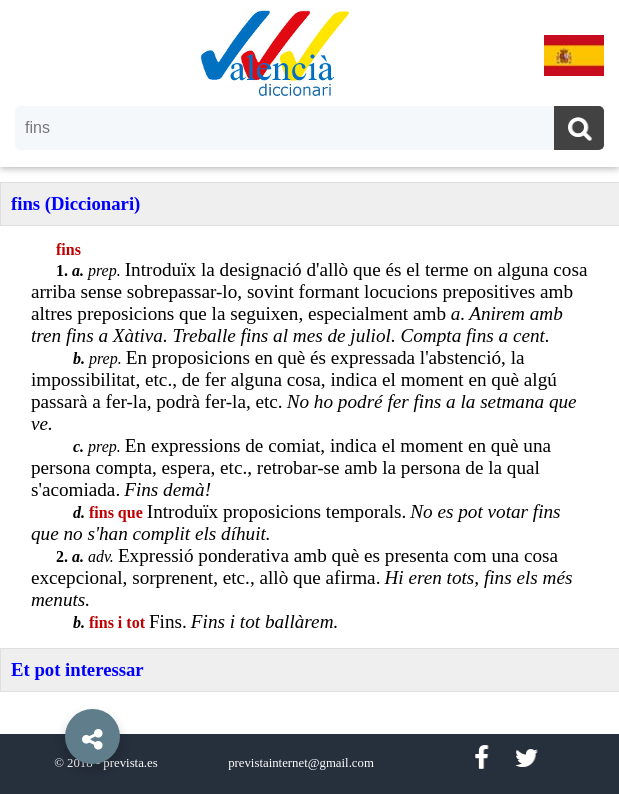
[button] (50, 691)
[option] (309, 397)
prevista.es (130, 763)
